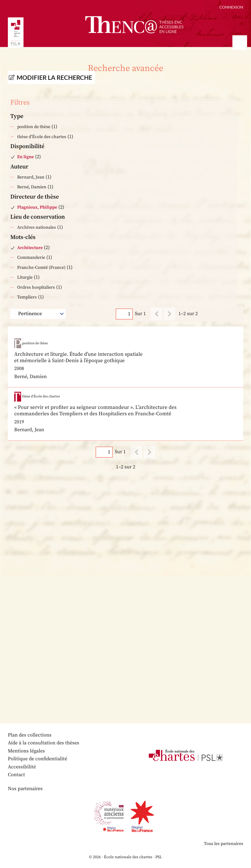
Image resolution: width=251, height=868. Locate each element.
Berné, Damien (32, 187)
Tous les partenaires (223, 844)
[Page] (124, 314)
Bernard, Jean (31, 177)
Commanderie (31, 257)
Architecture (30, 248)
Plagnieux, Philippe (37, 207)
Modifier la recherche (54, 77)
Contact (16, 775)
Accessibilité (22, 767)
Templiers (27, 297)
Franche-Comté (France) (41, 268)
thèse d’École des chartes (42, 137)
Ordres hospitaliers (36, 287)
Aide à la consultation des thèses (44, 743)
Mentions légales (26, 751)
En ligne (25, 157)
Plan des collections (30, 735)
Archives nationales (37, 227)
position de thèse (34, 127)
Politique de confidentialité (38, 759)
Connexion (231, 7)
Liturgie (25, 277)
